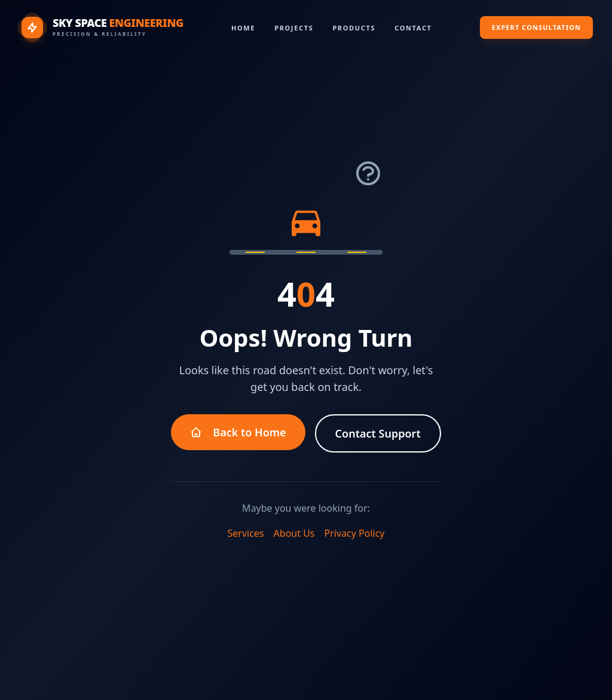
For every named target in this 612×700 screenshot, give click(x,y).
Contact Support (378, 433)
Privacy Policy (355, 533)
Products (354, 28)
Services (246, 533)
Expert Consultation (536, 27)
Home (243, 28)
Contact (413, 28)
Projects (294, 28)
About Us (294, 533)
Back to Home (238, 432)
